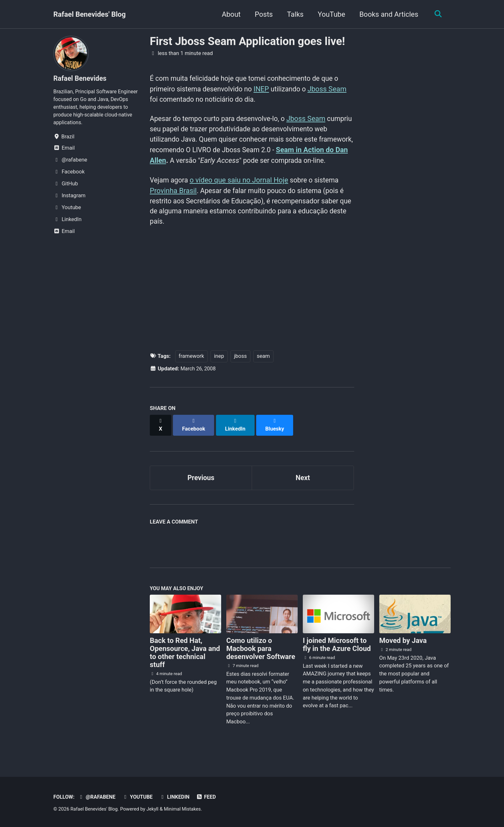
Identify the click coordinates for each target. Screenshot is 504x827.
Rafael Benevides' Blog (90, 14)
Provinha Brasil (173, 204)
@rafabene (98, 797)
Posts (262, 14)
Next (303, 485)
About (230, 14)
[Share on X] (161, 436)
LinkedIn (178, 797)
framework (191, 371)
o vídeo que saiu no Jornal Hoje (241, 193)
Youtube (140, 797)
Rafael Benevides (81, 78)
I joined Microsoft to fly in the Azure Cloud (337, 654)
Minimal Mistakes (185, 809)
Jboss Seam (332, 90)
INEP (265, 90)
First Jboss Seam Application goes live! (247, 41)
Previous (201, 485)
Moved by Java (403, 650)
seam (263, 371)
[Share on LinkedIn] (236, 436)
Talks (294, 14)
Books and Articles (387, 14)
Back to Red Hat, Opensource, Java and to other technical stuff (185, 662)
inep (219, 371)
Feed (210, 797)
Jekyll (154, 809)
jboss (240, 371)
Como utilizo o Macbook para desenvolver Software (261, 658)
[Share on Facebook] (194, 436)
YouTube (330, 14)
